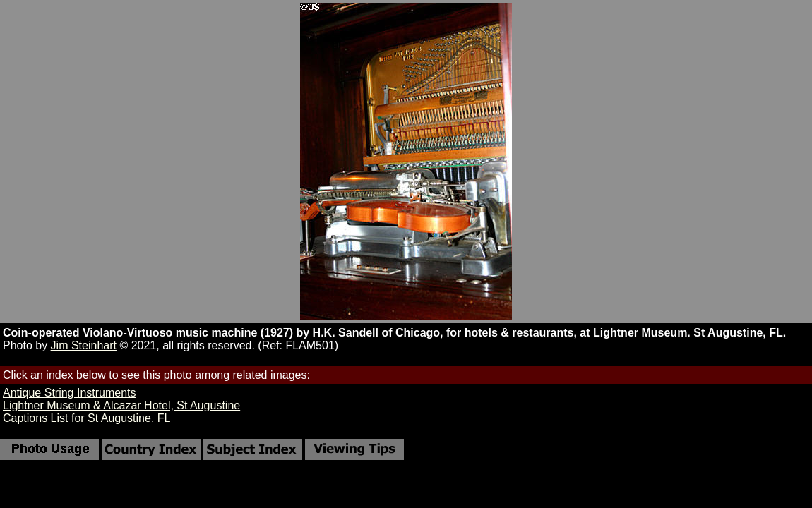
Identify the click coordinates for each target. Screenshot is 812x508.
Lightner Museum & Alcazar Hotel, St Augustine (121, 405)
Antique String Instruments (70, 393)
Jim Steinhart (84, 345)
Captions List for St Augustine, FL (86, 418)
